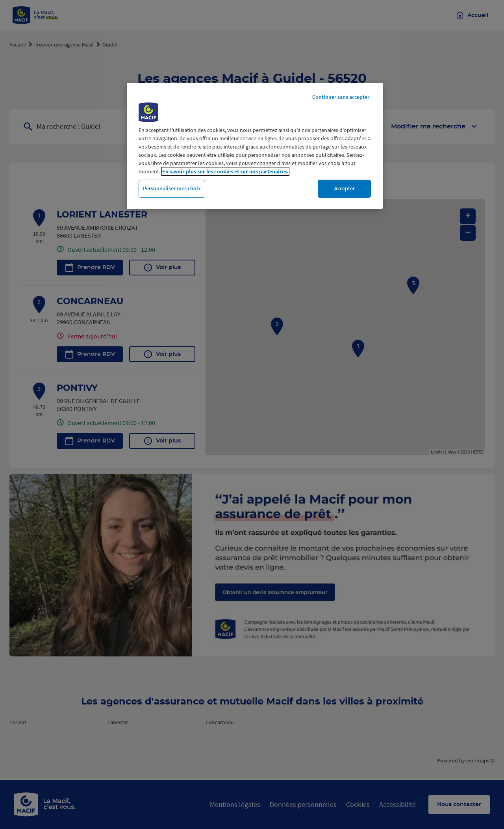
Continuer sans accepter (341, 97)
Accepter (345, 188)
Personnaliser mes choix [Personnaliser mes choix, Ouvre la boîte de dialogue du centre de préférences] (172, 188)
